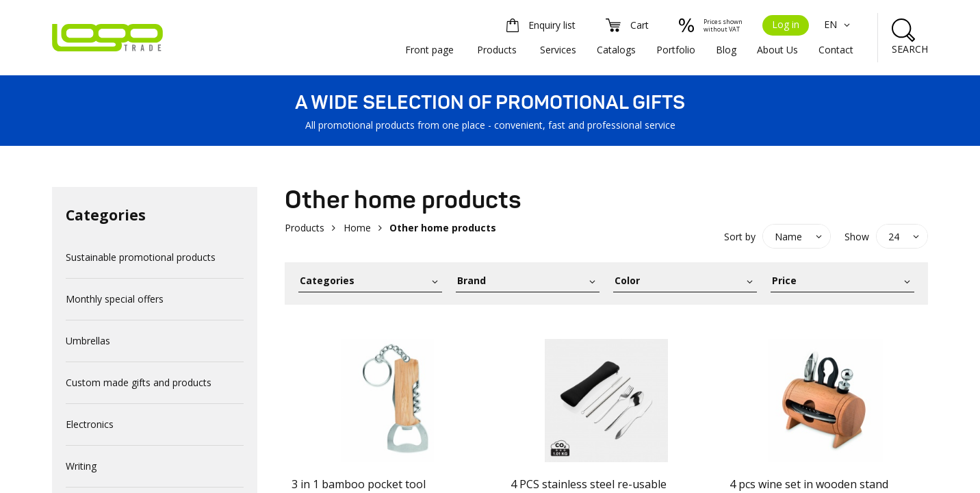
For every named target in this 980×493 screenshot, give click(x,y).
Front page (429, 50)
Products (497, 50)
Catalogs (616, 50)
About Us (777, 50)
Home (357, 228)
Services (558, 50)
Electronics (90, 424)
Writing (81, 466)
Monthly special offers (115, 299)
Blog (726, 50)
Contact (836, 50)
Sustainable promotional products (141, 257)
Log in (786, 24)
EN (839, 24)
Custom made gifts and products (139, 382)
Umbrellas (88, 341)
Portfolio (676, 50)
